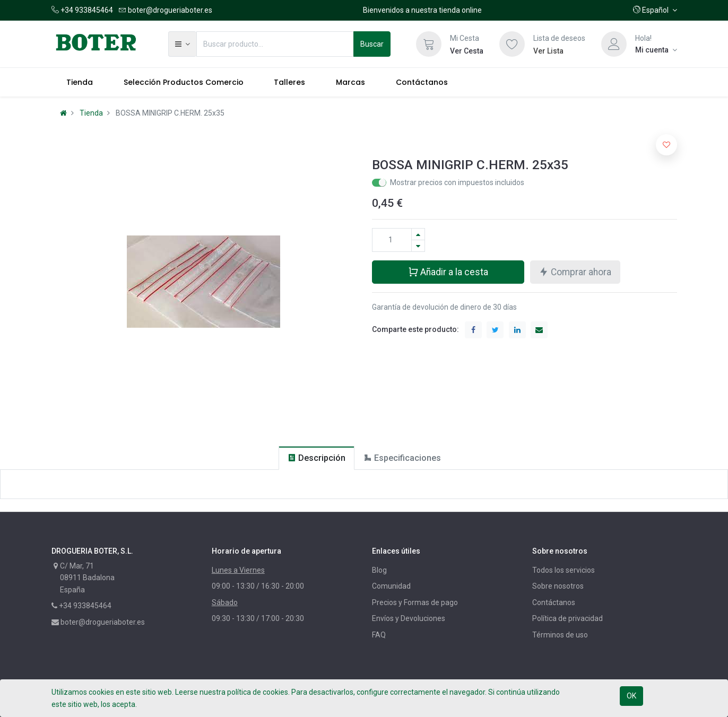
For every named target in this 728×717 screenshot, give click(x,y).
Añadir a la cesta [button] (448, 271)
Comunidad (391, 586)
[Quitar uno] (418, 246)
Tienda (91, 113)
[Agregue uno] (418, 234)
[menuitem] (80, 82)
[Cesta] (429, 44)
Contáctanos (554, 602)
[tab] (317, 458)
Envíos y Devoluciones (409, 618)
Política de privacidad (567, 618)
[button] (655, 10)
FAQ (379, 635)
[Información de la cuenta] (656, 50)
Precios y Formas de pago (415, 602)
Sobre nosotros (558, 586)
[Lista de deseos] (512, 44)
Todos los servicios (564, 570)
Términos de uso (560, 635)
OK (631, 696)
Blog (379, 570)
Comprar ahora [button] (575, 271)
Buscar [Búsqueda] (372, 44)
